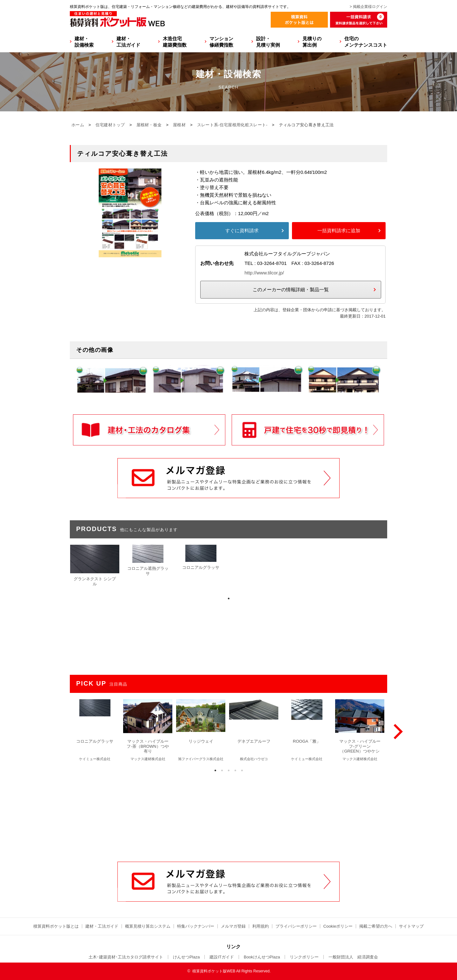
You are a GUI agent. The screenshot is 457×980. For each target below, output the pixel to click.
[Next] (397, 732)
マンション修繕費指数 (221, 42)
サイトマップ (411, 926)
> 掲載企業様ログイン (368, 7)
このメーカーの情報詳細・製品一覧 (291, 289)
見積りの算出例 (312, 42)
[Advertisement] (228, 813)
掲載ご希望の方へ (376, 926)
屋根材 (179, 125)
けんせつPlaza (186, 957)
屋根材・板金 (149, 125)
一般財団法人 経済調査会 (353, 957)
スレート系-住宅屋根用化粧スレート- (232, 125)
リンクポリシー (304, 957)
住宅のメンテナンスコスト (366, 42)
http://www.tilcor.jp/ (264, 273)
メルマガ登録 (233, 926)
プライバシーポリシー (296, 926)
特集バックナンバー (196, 926)
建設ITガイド (222, 957)
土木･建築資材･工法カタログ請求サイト (126, 957)
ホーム (78, 125)
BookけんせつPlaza (262, 957)
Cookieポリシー (338, 926)
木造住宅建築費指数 (175, 42)
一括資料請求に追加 (339, 230)
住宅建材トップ (110, 125)
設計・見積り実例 (268, 42)
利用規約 (261, 926)
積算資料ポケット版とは (56, 926)
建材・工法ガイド (128, 42)
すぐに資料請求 (242, 230)
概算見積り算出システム (148, 926)
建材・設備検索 (84, 42)
